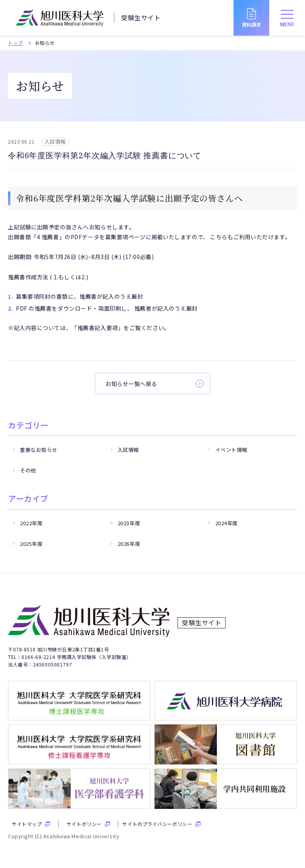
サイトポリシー (84, 824)
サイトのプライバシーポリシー (157, 824)
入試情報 (128, 450)
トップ (15, 43)
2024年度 (227, 523)
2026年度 (129, 544)
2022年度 (31, 523)
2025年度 (31, 544)
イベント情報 (231, 450)
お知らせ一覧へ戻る (131, 384)
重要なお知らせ (39, 450)
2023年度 (129, 523)
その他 (28, 470)
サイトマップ (27, 824)
